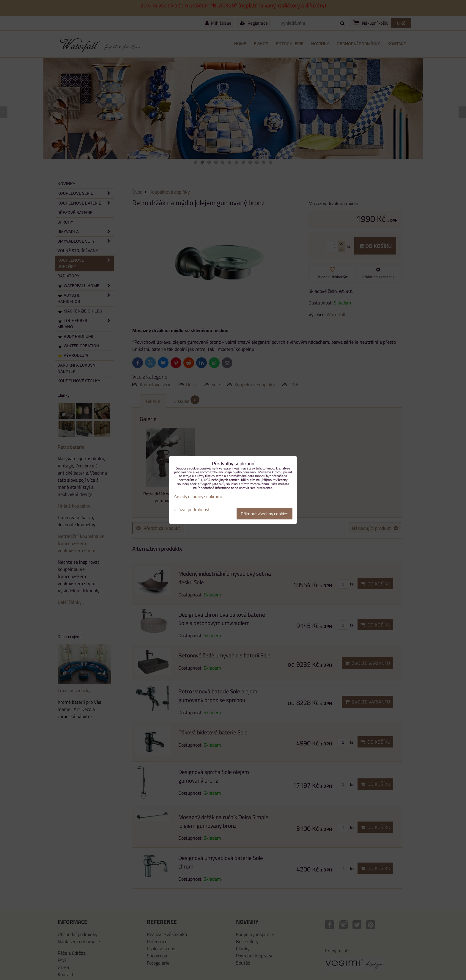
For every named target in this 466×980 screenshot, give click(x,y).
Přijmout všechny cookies (265, 514)
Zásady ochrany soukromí (198, 496)
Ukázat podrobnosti (192, 510)
